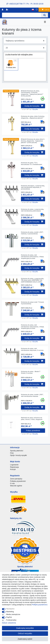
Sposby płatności (17, 451)
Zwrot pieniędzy (16, 479)
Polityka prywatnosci (40, 605)
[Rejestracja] (7, 10)
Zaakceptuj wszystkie (25, 628)
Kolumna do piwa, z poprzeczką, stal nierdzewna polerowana (32, 210)
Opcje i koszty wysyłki (18, 455)
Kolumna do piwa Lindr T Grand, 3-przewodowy (32, 303)
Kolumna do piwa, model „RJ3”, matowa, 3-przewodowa (32, 233)
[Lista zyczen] (37, 10)
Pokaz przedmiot (33, 430)
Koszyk (13, 469)
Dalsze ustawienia (9, 623)
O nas (12, 483)
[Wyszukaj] (45, 15)
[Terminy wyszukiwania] (22, 15)
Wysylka (35, 109)
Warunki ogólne (16, 486)
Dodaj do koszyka (34, 106)
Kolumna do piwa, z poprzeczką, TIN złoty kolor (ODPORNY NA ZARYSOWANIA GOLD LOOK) (32, 280)
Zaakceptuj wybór (25, 639)
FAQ (12, 453)
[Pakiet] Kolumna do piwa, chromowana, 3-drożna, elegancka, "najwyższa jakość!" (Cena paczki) (32, 93)
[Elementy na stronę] (25, 48)
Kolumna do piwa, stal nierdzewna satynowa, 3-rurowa (32, 349)
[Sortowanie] (25, 41)
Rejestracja (14, 467)
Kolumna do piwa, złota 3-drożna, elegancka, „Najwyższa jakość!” (33, 117)
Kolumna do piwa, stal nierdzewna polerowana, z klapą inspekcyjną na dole (32, 257)
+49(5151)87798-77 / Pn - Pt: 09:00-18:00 (25, 4)
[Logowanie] (3, 10)
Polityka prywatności (18, 481)
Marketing (10, 612)
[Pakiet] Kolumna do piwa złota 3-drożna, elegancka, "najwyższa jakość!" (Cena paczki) (33, 141)
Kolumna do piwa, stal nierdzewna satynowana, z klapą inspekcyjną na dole (32, 327)
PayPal (9, 617)
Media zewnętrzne (13, 614)
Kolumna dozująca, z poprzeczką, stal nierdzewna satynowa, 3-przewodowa (33, 187)
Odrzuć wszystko (25, 633)
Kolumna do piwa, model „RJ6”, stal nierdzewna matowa (32, 395)
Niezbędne (10, 609)
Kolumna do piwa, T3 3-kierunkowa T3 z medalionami (31, 163)
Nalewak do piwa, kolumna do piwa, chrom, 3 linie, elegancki (32, 418)
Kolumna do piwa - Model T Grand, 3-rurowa (31, 372)
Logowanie (14, 465)
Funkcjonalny (11, 620)
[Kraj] (33, 10)
